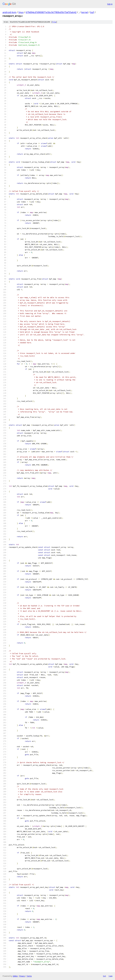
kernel (85, 12)
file (54, 22)
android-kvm (9, 12)
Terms (29, 976)
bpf (92, 12)
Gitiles (15, 976)
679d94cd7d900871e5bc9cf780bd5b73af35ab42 (51, 12)
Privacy (22, 976)
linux (21, 12)
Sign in (110, 4)
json (110, 976)
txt (104, 976)
